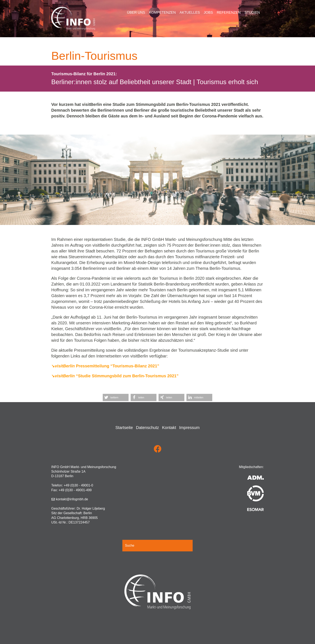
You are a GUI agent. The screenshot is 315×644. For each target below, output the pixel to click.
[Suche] (157, 546)
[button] (116, 397)
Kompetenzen (162, 13)
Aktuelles (190, 13)
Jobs (208, 13)
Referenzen (229, 13)
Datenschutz (147, 428)
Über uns (136, 13)
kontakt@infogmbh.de (72, 499)
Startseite (124, 428)
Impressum (189, 428)
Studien (252, 13)
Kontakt (169, 428)
